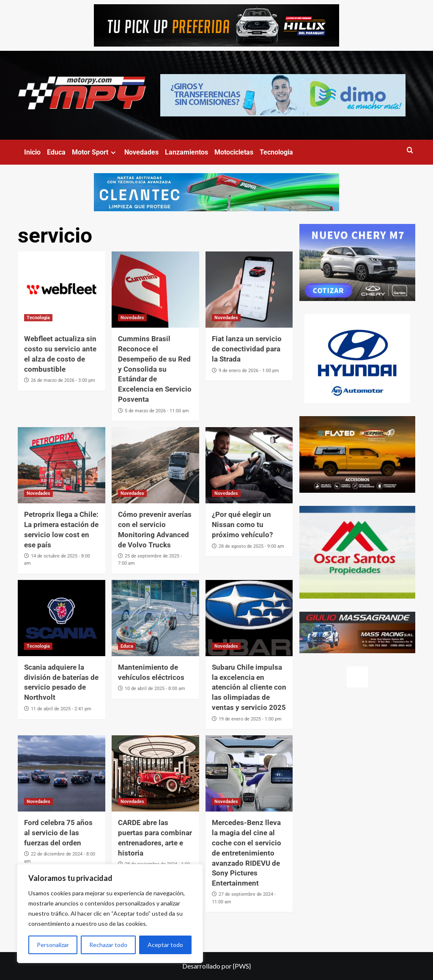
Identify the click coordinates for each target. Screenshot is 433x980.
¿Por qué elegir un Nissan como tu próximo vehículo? (242, 525)
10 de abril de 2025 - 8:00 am (155, 689)
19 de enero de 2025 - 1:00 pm (250, 719)
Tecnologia (276, 152)
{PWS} (242, 966)
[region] (110, 914)
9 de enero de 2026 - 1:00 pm (249, 371)
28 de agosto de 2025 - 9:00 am (251, 546)
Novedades (141, 152)
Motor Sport (95, 152)
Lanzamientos (186, 152)
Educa (56, 152)
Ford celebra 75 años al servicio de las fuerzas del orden (58, 833)
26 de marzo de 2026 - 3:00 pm (63, 380)
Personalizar (53, 945)
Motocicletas (234, 152)
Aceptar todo (165, 945)
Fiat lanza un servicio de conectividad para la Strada (247, 349)
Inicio (32, 152)
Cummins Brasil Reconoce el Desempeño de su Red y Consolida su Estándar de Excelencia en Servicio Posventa (155, 369)
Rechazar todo (108, 945)
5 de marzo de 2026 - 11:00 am (157, 411)
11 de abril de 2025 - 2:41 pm (61, 709)
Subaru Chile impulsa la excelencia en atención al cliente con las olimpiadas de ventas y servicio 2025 (249, 687)
